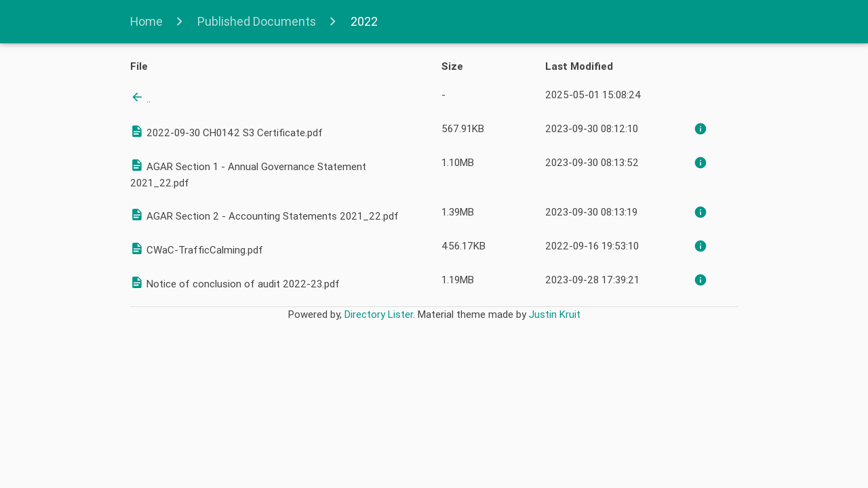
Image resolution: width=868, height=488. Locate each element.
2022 (363, 21)
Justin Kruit (555, 314)
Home (148, 21)
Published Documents (257, 21)
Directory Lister (379, 314)
